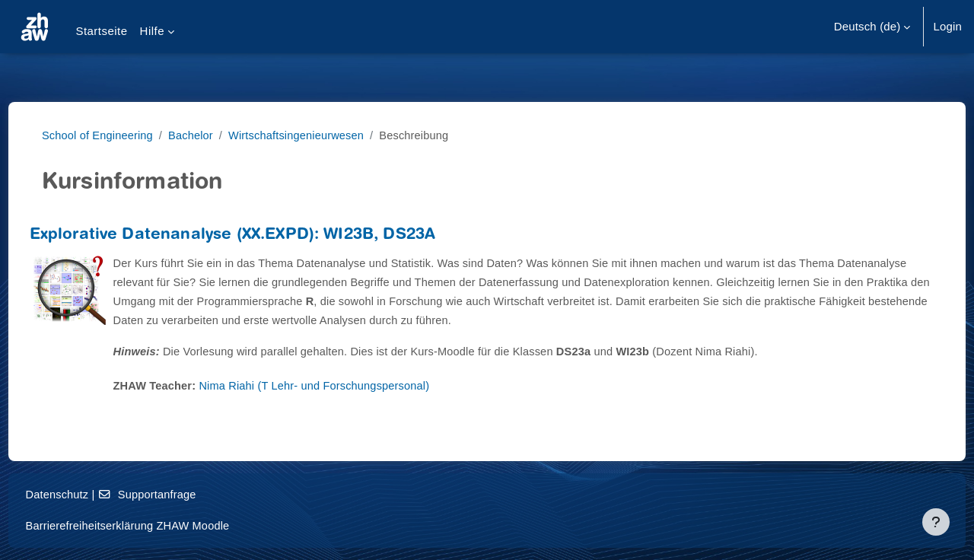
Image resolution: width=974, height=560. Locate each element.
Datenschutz (86, 494)
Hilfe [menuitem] (152, 31)
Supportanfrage (179, 494)
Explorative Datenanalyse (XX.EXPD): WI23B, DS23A (261, 235)
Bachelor (206, 135)
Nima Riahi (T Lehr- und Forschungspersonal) (349, 385)
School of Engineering (111, 135)
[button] (872, 27)
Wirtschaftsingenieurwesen (315, 135)
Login (947, 26)
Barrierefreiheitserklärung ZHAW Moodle (159, 525)
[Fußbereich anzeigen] (936, 522)
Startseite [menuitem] (101, 31)
